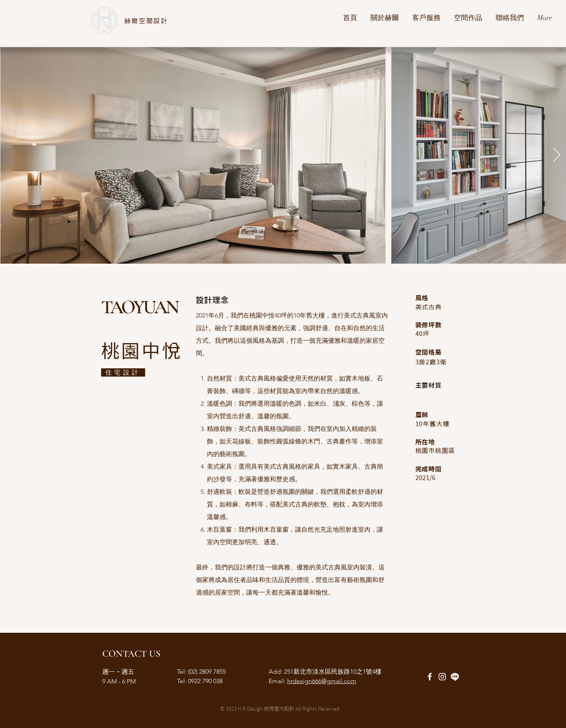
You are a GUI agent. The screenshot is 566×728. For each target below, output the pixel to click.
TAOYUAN (139, 307)
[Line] (455, 677)
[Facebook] (430, 677)
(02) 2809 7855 (206, 672)
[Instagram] (442, 677)
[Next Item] (557, 155)
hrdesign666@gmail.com (322, 681)
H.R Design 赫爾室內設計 (266, 709)
